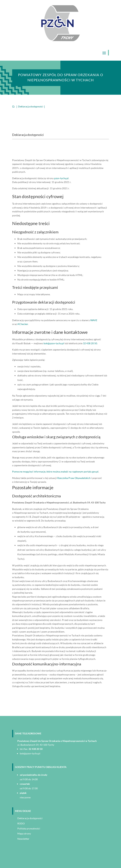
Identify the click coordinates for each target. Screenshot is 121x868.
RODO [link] (21, 823)
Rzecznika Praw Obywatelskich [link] (74, 478)
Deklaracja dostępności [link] (30, 818)
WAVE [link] (94, 320)
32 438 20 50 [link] (90, 343)
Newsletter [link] (23, 839)
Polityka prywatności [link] (29, 828)
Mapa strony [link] (24, 834)
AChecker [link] (23, 324)
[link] (61, 40)
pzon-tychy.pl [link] (61, 178)
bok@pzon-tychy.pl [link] (54, 343)
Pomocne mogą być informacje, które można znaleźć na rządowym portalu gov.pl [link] (55, 472)
